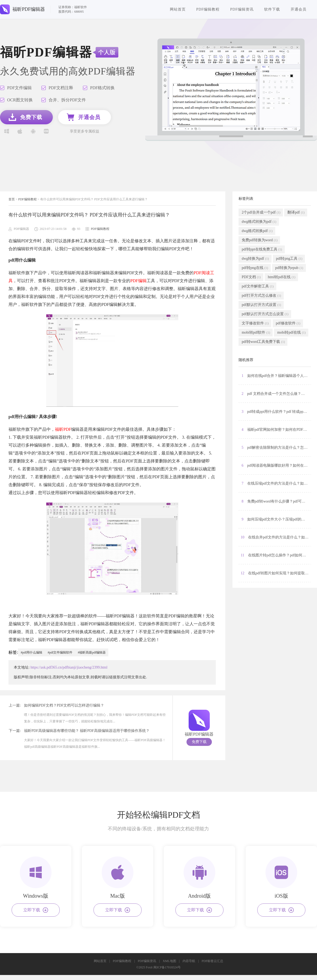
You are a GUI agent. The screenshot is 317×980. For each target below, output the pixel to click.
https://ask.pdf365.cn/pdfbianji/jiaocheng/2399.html (69, 667)
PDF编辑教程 (208, 9)
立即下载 (36, 910)
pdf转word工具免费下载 (263, 342)
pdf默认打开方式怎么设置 (265, 314)
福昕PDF (63, 429)
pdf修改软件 (288, 323)
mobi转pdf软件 (256, 333)
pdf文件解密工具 (258, 286)
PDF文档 (251, 277)
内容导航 (189, 961)
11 (276, 555)
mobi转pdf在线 (291, 333)
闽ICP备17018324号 (167, 967)
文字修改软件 (255, 323)
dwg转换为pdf (255, 259)
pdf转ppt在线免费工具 (262, 249)
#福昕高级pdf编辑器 (92, 652)
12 (276, 573)
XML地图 (169, 961)
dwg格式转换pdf (257, 231)
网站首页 (178, 9)
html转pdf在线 (282, 277)
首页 (12, 199)
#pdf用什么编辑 (31, 652)
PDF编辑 (138, 281)
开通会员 (299, 9)
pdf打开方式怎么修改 (261, 296)
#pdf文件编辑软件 (60, 652)
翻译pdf (296, 212)
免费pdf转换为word (260, 240)
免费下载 (199, 742)
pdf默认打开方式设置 (261, 305)
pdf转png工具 (289, 259)
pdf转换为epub (289, 268)
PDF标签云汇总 (212, 961)
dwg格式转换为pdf (259, 222)
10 (276, 537)
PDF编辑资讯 (242, 9)
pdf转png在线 (255, 268)
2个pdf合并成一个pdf (261, 212)
